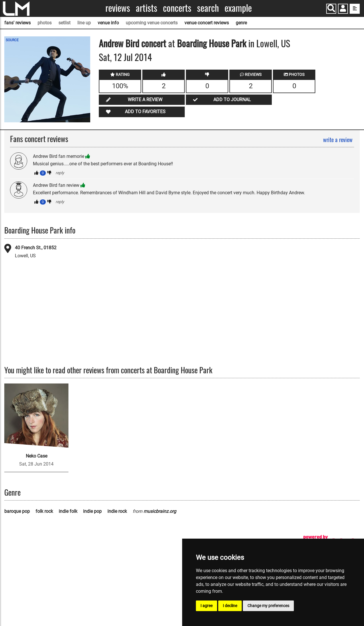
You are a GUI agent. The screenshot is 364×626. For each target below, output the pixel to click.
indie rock (117, 511)
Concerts (177, 8)
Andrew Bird (119, 43)
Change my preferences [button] (268, 606)
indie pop (92, 511)
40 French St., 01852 (36, 248)
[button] (343, 9)
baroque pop (17, 511)
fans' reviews (17, 23)
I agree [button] (206, 606)
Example (238, 8)
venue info (108, 23)
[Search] (331, 9)
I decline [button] (230, 606)
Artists (146, 8)
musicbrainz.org (160, 511)
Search (208, 8)
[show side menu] (355, 9)
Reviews (118, 8)
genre (241, 23)
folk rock (44, 511)
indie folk (68, 511)
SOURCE (12, 40)
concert (153, 43)
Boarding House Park (212, 43)
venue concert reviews (207, 23)
